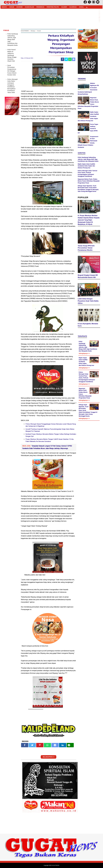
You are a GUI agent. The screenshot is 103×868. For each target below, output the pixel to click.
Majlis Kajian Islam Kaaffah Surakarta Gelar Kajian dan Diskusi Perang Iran (86, 166)
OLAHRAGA (73, 7)
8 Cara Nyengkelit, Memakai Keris (88, 325)
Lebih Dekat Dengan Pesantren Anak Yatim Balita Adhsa (88, 301)
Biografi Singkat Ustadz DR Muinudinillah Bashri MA (88, 276)
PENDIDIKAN (40, 7)
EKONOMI (20, 7)
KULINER (64, 7)
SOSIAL (81, 7)
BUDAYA (4, 7)
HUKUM (12, 7)
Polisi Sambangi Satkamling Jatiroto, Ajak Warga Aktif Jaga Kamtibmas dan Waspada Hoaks (13, 40)
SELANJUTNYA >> (49, 757)
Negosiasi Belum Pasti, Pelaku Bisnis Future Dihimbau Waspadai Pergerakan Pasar (89, 181)
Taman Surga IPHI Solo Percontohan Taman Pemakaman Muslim (86, 248)
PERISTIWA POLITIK (53, 7)
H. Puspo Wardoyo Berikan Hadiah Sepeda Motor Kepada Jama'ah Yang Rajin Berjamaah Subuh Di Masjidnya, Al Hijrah (89, 220)
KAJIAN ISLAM (29, 7)
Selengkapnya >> (84, 353)
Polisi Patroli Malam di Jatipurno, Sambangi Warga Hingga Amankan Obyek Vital (12, 55)
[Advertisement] (51, 855)
